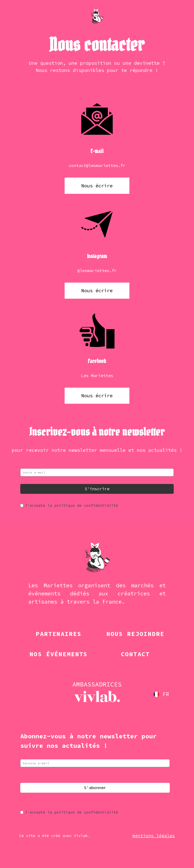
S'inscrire (97, 489)
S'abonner (95, 788)
